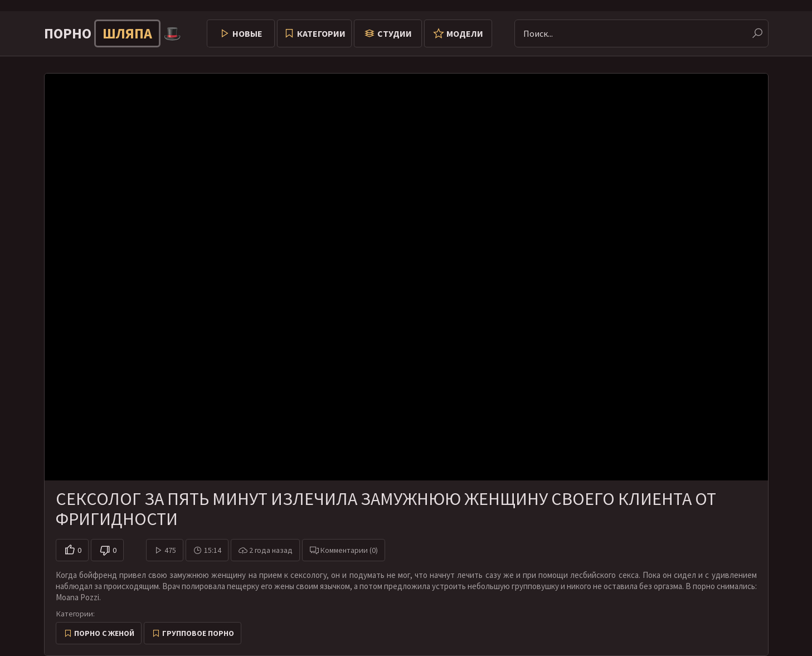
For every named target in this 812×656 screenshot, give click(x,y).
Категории (321, 33)
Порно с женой (104, 633)
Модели (465, 33)
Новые (247, 33)
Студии (395, 33)
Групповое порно (198, 633)
